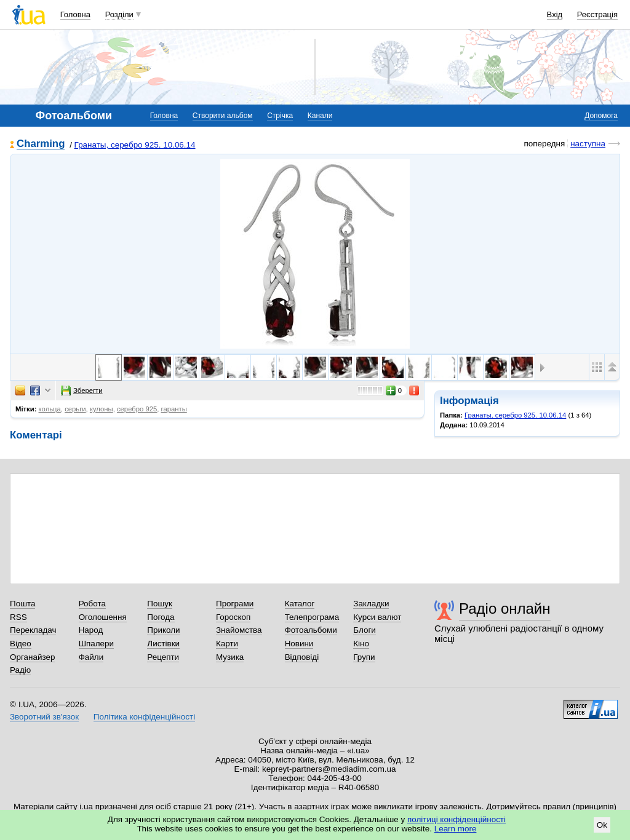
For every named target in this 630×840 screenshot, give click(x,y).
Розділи (119, 14)
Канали (320, 116)
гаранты (174, 409)
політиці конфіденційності (457, 819)
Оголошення (103, 617)
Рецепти (163, 657)
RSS (18, 617)
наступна (588, 144)
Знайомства (239, 630)
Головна (75, 14)
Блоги (365, 630)
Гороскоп (233, 617)
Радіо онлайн (505, 608)
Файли (91, 657)
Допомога (601, 116)
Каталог (300, 604)
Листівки (163, 644)
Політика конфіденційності (144, 717)
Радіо (20, 670)
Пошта (22, 604)
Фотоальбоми (311, 630)
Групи (364, 657)
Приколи (163, 630)
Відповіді (302, 657)
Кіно (361, 644)
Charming (41, 144)
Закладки (371, 604)
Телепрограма (312, 617)
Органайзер (32, 657)
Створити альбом (223, 116)
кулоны (102, 409)
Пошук (160, 604)
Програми (235, 604)
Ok (602, 825)
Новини (299, 644)
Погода (161, 617)
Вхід (555, 14)
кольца (50, 409)
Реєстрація (597, 14)
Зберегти (82, 390)
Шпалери (96, 644)
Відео (21, 644)
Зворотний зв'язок (44, 717)
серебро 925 (137, 409)
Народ (91, 630)
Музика (230, 657)
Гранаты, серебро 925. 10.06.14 (135, 145)
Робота (92, 604)
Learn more (456, 829)
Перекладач (33, 630)
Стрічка (280, 116)
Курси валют (377, 617)
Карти (227, 644)
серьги (75, 409)
